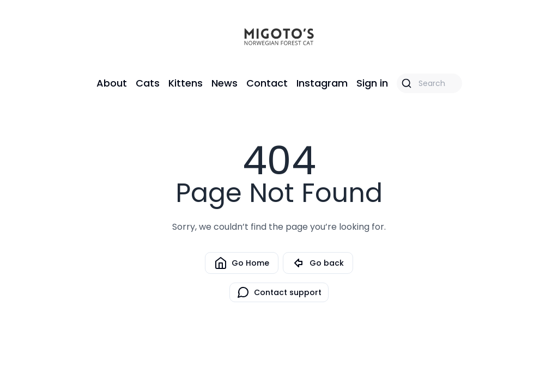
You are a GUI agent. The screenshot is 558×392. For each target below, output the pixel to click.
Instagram (322, 83)
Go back (318, 263)
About (112, 83)
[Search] (429, 83)
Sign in (372, 83)
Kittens (186, 83)
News (225, 83)
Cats (148, 83)
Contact (267, 83)
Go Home (242, 263)
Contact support (279, 292)
